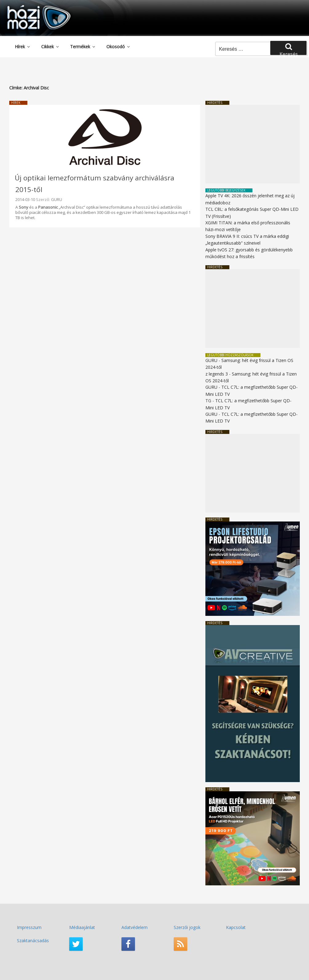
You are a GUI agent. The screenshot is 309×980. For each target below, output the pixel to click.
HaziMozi (30, 7)
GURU (57, 199)
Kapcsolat (236, 927)
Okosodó (119, 47)
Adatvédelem (135, 927)
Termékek (83, 47)
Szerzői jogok (187, 927)
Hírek (23, 47)
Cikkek (50, 47)
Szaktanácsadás (33, 941)
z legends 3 (217, 374)
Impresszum (29, 927)
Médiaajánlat (82, 927)
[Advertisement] (253, 144)
